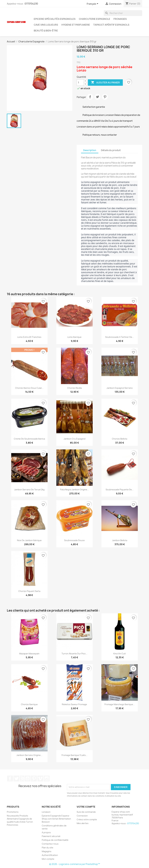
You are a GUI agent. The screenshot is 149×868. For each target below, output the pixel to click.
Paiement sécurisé (51, 836)
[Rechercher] (123, 13)
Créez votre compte (87, 819)
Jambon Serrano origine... (29, 755)
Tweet (97, 97)
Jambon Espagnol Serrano (120, 388)
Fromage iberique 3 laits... (74, 755)
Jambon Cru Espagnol (74, 439)
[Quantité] (80, 83)
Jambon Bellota (120, 540)
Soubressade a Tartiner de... (120, 337)
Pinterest (105, 97)
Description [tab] (90, 150)
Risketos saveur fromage (74, 704)
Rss (22, 778)
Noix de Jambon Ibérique (29, 540)
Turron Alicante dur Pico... (74, 654)
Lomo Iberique (74, 337)
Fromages (120, 19)
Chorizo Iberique (29, 704)
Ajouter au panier (105, 83)
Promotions (13, 812)
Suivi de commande (86, 812)
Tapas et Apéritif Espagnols (111, 25)
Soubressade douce (74, 540)
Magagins (47, 851)
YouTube (28, 778)
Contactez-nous (50, 844)
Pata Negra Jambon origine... (74, 490)
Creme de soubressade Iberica (29, 439)
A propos (46, 832)
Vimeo (40, 778)
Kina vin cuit (120, 654)
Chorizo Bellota (120, 439)
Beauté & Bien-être (46, 31)
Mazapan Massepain (29, 654)
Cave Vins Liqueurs (46, 25)
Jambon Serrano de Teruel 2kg (29, 490)
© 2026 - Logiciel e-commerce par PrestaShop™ (75, 864)
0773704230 (31, 4)
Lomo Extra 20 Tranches (29, 337)
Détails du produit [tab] (111, 150)
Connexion (82, 816)
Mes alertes (83, 823)
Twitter (16, 778)
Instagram (47, 778)
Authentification (50, 855)
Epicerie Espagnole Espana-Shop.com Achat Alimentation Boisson (56, 819)
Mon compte (48, 859)
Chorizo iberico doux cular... (29, 388)
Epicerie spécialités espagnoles (55, 19)
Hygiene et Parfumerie (76, 25)
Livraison (46, 812)
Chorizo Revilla (74, 388)
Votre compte (86, 807)
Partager (90, 97)
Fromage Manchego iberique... (120, 704)
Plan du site (48, 848)
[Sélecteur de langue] (93, 4)
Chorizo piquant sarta (29, 591)
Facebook (10, 778)
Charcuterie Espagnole (95, 19)
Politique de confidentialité (55, 840)
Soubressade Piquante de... (120, 490)
